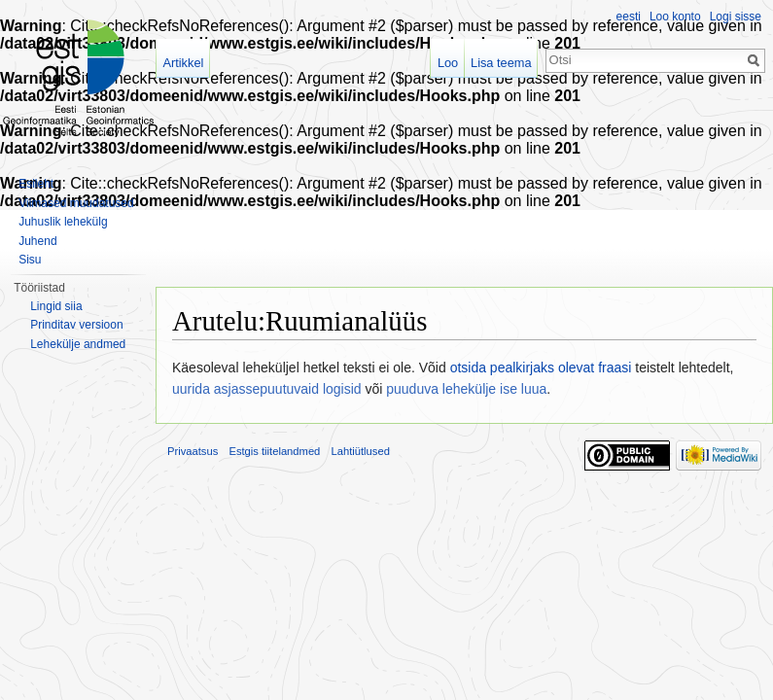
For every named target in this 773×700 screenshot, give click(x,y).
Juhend (37, 241)
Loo (448, 63)
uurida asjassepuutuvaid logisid (267, 389)
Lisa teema (501, 63)
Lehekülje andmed (78, 344)
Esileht (36, 184)
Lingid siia (56, 306)
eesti (629, 17)
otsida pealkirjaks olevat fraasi (541, 367)
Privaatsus (193, 451)
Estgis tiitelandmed (274, 451)
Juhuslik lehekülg (63, 222)
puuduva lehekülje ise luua (466, 389)
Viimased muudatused (76, 203)
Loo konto (675, 17)
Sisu (30, 260)
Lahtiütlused (361, 451)
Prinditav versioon (76, 325)
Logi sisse (736, 17)
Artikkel (183, 63)
